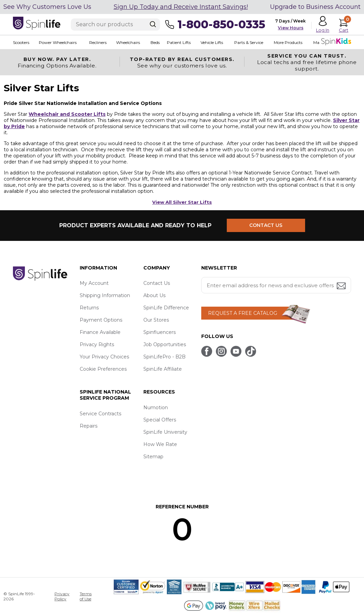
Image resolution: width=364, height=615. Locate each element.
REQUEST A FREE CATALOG (243, 313)
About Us (154, 295)
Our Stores (156, 320)
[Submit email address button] (342, 286)
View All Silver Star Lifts (182, 202)
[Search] (153, 24)
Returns (89, 308)
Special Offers (160, 420)
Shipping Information (105, 295)
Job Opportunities (165, 344)
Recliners (98, 42)
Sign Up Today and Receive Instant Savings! (181, 7)
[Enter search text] (115, 25)
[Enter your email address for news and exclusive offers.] (276, 285)
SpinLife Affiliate (163, 369)
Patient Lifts (179, 42)
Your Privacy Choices (104, 357)
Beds (155, 42)
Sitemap (153, 457)
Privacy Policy (62, 596)
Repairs (89, 426)
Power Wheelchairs (58, 42)
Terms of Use (86, 596)
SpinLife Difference (166, 308)
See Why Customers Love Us (47, 7)
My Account (94, 283)
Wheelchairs (128, 42)
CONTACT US (266, 225)
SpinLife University (165, 432)
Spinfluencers (160, 332)
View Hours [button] (291, 28)
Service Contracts (100, 414)
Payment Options (101, 320)
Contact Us (157, 283)
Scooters (21, 42)
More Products (288, 42)
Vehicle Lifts (212, 42)
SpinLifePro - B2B (164, 357)
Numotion (156, 408)
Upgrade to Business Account (315, 7)
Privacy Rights (97, 344)
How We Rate (160, 444)
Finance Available (100, 332)
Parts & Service (249, 42)
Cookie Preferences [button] (103, 369)
